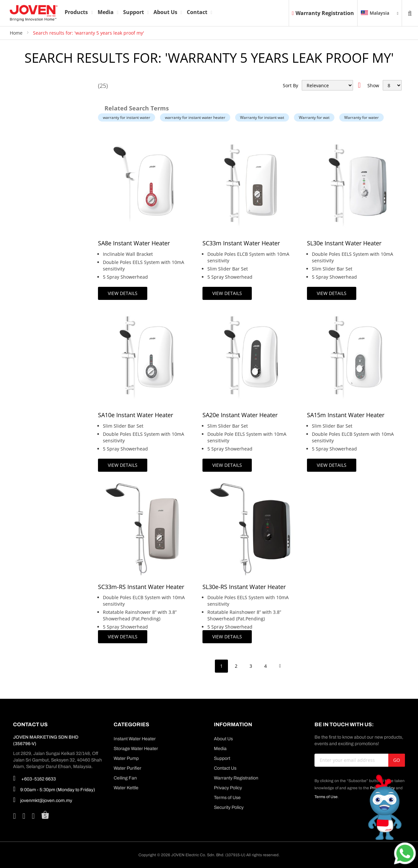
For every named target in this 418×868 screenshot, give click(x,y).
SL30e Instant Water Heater (344, 243)
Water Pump (126, 758)
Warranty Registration (323, 13)
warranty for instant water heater (195, 117)
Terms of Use (227, 798)
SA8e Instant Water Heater (134, 243)
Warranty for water (362, 117)
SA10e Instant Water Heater (136, 415)
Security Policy (229, 807)
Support (222, 758)
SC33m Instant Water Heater (241, 243)
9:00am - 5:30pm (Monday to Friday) (54, 789)
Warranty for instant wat (262, 117)
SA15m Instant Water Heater (346, 415)
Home (17, 33)
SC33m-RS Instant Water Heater (141, 587)
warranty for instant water (127, 117)
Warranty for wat (314, 117)
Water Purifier (128, 768)
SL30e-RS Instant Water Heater (244, 587)
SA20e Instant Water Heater (240, 415)
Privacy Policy (228, 788)
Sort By (290, 85)
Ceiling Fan (125, 778)
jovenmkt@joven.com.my (43, 800)
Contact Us (225, 768)
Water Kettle (126, 788)
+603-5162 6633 (34, 778)
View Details (123, 293)
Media (220, 749)
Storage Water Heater (136, 749)
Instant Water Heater (135, 739)
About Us (223, 739)
